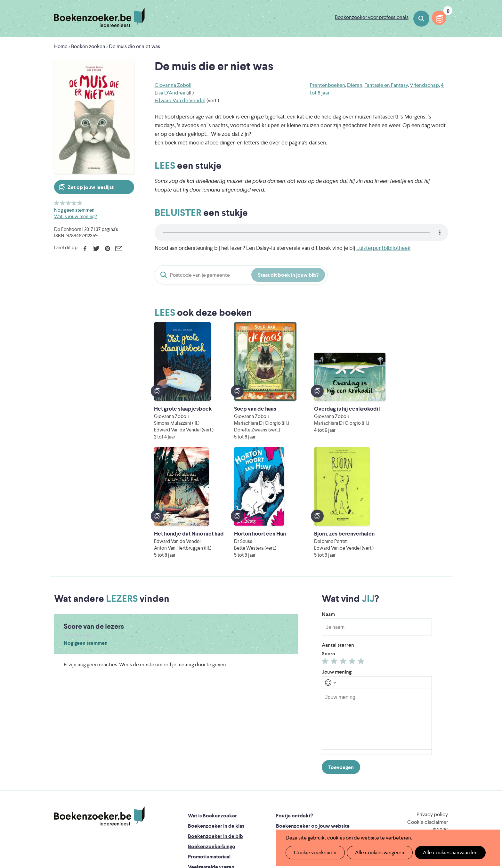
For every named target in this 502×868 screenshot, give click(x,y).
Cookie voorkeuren (314, 852)
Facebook (85, 249)
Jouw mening (337, 574)
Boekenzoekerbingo (212, 748)
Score (328, 556)
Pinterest (107, 249)
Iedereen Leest (281, 788)
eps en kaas (351, 815)
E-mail (119, 249)
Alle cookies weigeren (376, 852)
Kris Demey (292, 815)
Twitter (96, 249)
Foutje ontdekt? (294, 718)
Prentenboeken (328, 85)
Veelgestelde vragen (211, 769)
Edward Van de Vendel (180, 100)
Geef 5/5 (80, 203)
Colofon (286, 748)
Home (61, 46)
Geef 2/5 (63, 203)
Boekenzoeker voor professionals (372, 17)
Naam (328, 516)
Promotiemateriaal (209, 759)
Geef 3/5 (68, 203)
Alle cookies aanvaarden (443, 852)
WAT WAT (246, 806)
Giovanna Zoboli (173, 85)
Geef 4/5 (74, 203)
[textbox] (377, 621)
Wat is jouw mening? (75, 216)
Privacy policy (432, 716)
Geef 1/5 (57, 203)
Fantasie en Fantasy (386, 85)
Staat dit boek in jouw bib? (288, 275)
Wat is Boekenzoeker (212, 718)
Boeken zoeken (421, 19)
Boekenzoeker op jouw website (313, 728)
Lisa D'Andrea (170, 93)
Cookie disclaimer (428, 724)
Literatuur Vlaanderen (418, 788)
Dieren (355, 85)
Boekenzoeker (99, 18)
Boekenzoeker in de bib (215, 738)
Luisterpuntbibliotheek (383, 248)
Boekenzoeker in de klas (216, 728)
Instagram (442, 744)
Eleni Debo (236, 815)
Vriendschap (424, 85)
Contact (286, 759)
